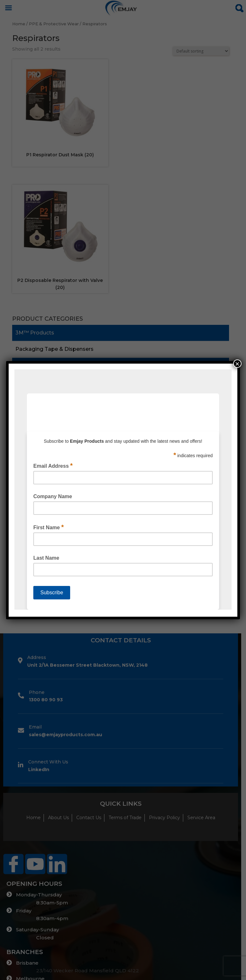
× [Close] (237, 364)
